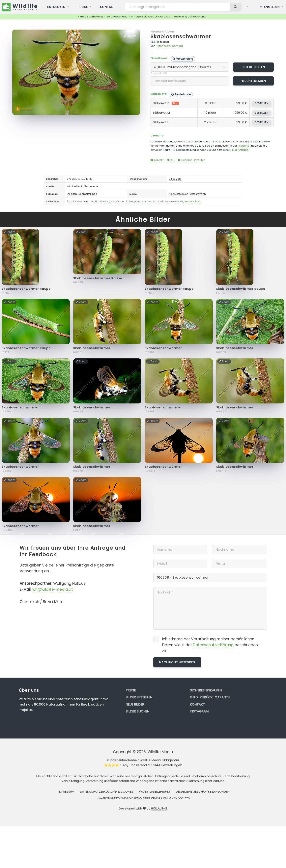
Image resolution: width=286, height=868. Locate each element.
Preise (131, 690)
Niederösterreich (179, 194)
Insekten (72, 194)
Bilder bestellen (139, 697)
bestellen (261, 103)
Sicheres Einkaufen (192, 160)
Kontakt (157, 160)
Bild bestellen (253, 67)
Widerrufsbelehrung (155, 792)
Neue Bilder (135, 704)
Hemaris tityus (163, 31)
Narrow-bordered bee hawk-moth (162, 201)
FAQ (171, 160)
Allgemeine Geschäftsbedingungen (203, 792)
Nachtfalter (102, 201)
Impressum (66, 792)
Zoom (130, 36)
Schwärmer (117, 201)
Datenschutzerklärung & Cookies (107, 792)
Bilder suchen (138, 711)
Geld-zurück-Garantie (210, 697)
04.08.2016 (175, 179)
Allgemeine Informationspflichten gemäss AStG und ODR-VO (144, 797)
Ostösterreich (198, 194)
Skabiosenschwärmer (181, 37)
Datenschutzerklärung (213, 645)
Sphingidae (133, 201)
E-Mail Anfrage (239, 150)
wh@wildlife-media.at (53, 589)
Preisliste (243, 146)
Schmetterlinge (88, 194)
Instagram (199, 711)
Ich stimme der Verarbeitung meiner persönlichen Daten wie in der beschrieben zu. (210, 645)
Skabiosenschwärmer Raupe (26, 289)
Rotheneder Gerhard (169, 46)
